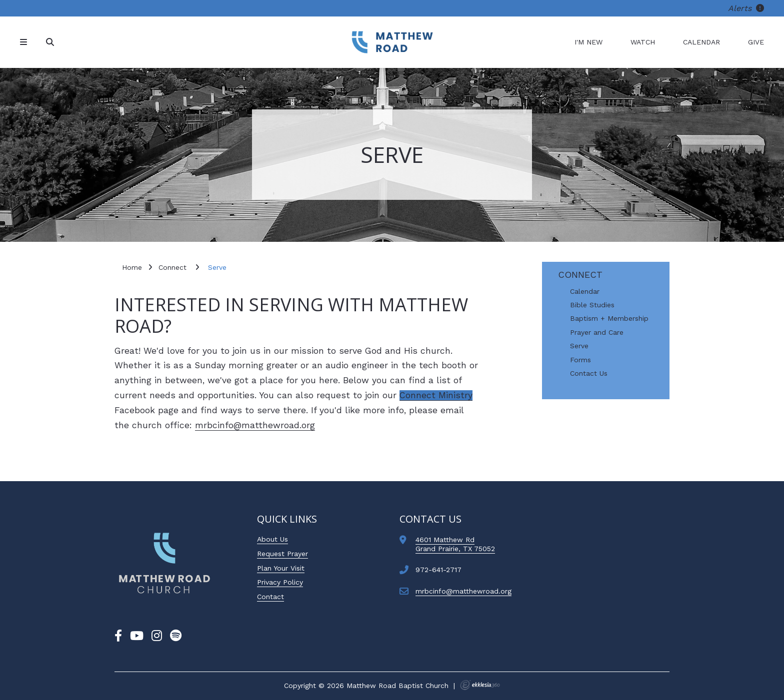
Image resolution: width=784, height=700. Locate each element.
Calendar (701, 42)
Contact (270, 597)
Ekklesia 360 (480, 685)
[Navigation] (25, 42)
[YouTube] (137, 636)
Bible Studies (592, 305)
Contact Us (589, 373)
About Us (272, 539)
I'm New (588, 42)
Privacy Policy (280, 582)
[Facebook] (118, 636)
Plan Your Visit (281, 568)
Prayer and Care (597, 333)
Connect (580, 275)
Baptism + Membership (609, 319)
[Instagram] (157, 636)
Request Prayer (282, 554)
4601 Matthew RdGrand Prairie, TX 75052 (455, 544)
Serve (579, 346)
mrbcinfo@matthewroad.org (255, 425)
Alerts (746, 8)
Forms (580, 360)
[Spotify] (176, 636)
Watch (643, 42)
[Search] (51, 42)
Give (756, 42)
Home (132, 267)
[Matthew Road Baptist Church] (392, 42)
